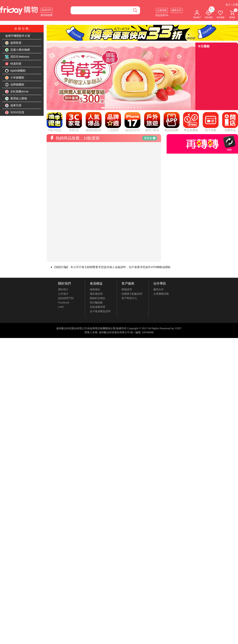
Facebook (64, 263)
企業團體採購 (161, 254)
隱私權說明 (96, 254)
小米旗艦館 (15, 78)
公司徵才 (63, 254)
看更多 (150, 98)
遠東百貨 (13, 106)
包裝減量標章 (98, 267)
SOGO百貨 (15, 112)
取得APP (47, 10)
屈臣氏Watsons (17, 57)
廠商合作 (177, 10)
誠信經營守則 (66, 258)
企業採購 (162, 10)
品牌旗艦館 (15, 85)
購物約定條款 (98, 258)
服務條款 (95, 250)
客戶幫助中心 (129, 258)
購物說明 (127, 250)
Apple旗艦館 (15, 71)
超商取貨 (13, 43)
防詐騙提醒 (96, 263)
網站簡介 (63, 250)
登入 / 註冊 (232, 5)
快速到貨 (13, 64)
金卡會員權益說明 (100, 272)
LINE (61, 267)
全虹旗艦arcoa (17, 92)
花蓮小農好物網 (17, 50)
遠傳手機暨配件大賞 (18, 36)
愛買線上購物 (16, 99)
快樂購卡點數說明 (132, 254)
